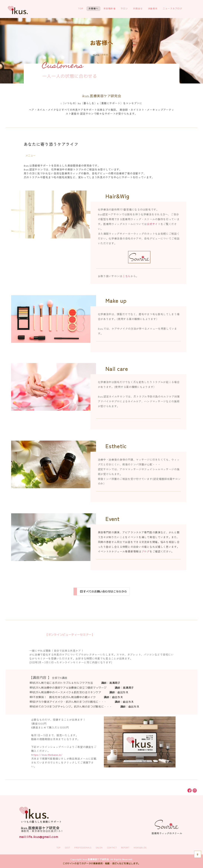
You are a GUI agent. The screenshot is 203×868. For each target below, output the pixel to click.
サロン (124, 9)
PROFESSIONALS (83, 848)
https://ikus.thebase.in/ (47, 755)
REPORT (125, 848)
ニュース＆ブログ (173, 9)
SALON (99, 848)
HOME (96, 55)
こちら (126, 276)
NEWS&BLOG (140, 848)
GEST (67, 848)
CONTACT (112, 848)
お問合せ (138, 9)
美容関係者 (110, 9)
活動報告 (153, 9)
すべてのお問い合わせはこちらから (104, 591)
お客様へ (94, 9)
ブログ (146, 551)
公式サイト (154, 224)
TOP (81, 9)
